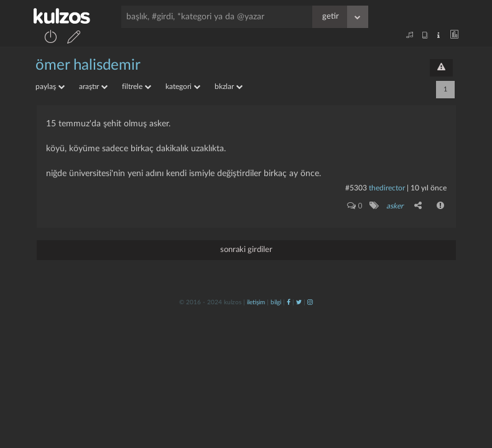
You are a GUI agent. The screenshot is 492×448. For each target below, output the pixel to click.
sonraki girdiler (246, 250)
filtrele (137, 86)
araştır (93, 86)
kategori (183, 86)
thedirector (387, 188)
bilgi (276, 302)
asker (395, 206)
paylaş (50, 86)
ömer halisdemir (88, 65)
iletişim (256, 302)
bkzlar (229, 86)
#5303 (356, 188)
